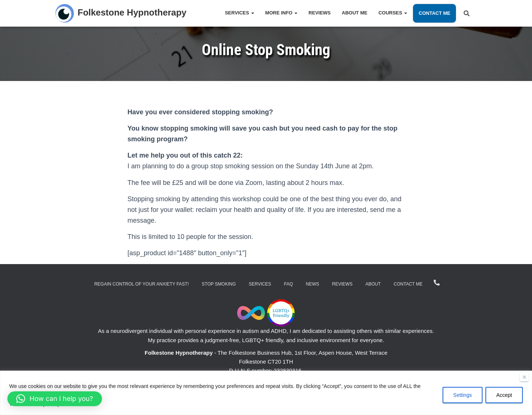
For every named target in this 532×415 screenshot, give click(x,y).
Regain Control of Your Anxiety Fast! (141, 284)
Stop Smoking (219, 284)
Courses (393, 13)
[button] (55, 399)
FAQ (289, 284)
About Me (354, 13)
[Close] (524, 377)
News (313, 284)
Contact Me (434, 13)
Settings (463, 395)
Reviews (320, 13)
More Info (281, 13)
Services (240, 13)
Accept (504, 395)
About (373, 284)
